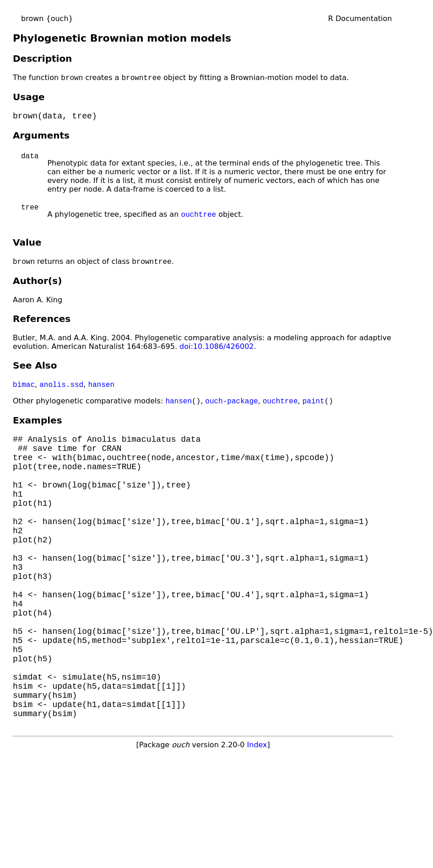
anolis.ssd (61, 390)
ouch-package (231, 407)
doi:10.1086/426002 (216, 351)
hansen (101, 390)
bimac (24, 390)
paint (314, 407)
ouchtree (198, 218)
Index (257, 810)
